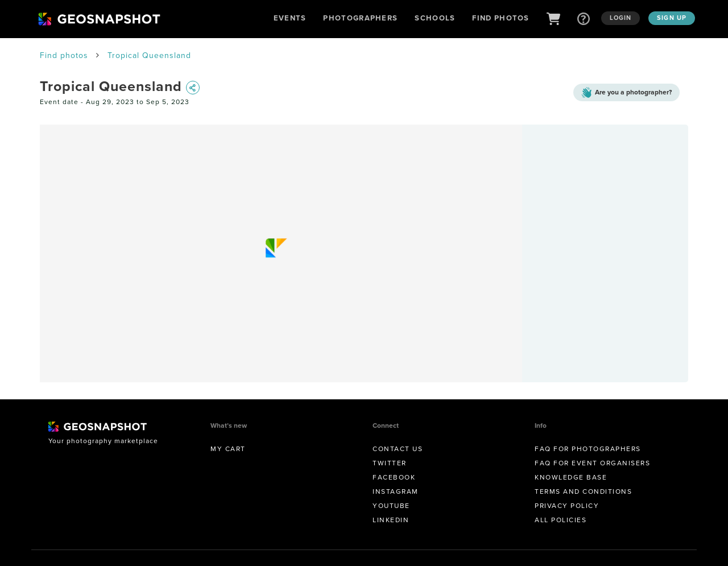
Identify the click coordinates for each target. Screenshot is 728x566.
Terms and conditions (583, 491)
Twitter (390, 463)
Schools (435, 18)
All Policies (561, 520)
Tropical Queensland (149, 55)
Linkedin (391, 520)
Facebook (394, 477)
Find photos (64, 55)
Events (290, 18)
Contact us (398, 449)
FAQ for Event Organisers (592, 463)
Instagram (396, 491)
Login (621, 18)
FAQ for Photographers (588, 449)
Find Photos (500, 18)
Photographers (360, 18)
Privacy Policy (567, 506)
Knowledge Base (571, 477)
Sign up (672, 18)
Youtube (391, 506)
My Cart (228, 449)
